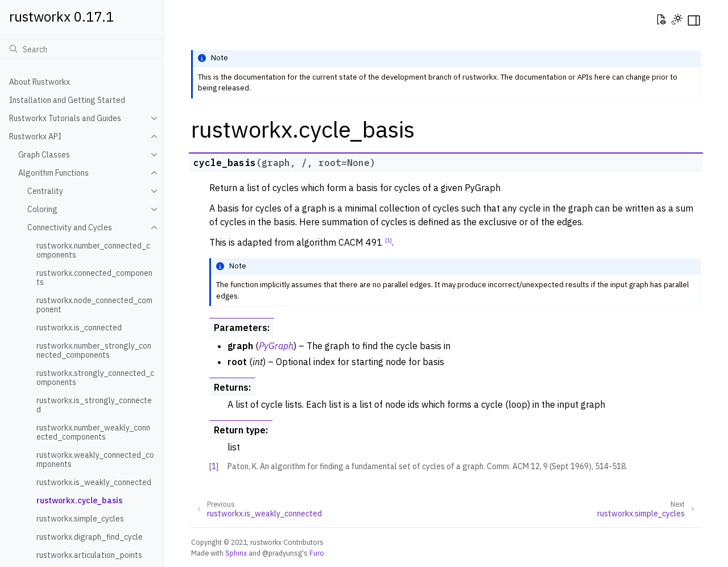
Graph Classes (44, 155)
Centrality (45, 191)
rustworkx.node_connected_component (94, 305)
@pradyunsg (282, 553)
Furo (317, 553)
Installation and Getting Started (67, 100)
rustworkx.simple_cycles (80, 519)
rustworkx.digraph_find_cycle (90, 537)
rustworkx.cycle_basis (79, 500)
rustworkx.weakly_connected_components (95, 460)
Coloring (42, 209)
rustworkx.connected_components (94, 278)
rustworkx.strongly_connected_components (95, 378)
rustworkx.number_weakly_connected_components (93, 432)
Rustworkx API (35, 136)
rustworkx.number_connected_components (93, 250)
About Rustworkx (40, 82)
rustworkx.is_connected (79, 328)
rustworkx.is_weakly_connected (94, 482)
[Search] (82, 49)
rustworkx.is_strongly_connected (94, 405)
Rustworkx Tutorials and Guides (65, 118)
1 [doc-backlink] (214, 466)
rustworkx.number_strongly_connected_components (94, 350)
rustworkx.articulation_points (89, 555)
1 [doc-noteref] (388, 240)
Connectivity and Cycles (70, 227)
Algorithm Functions (53, 173)
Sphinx (236, 553)
